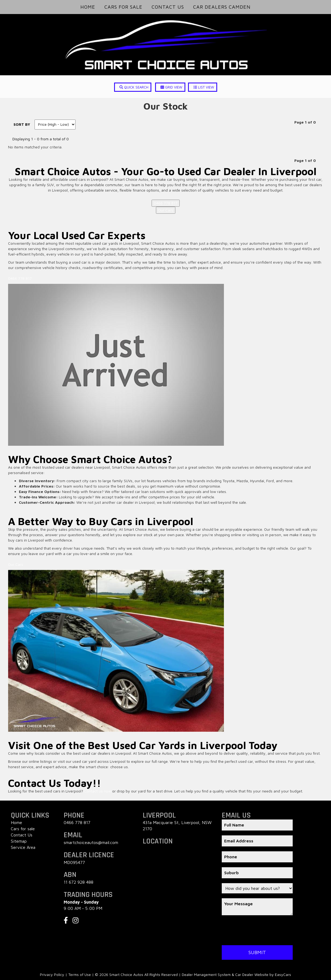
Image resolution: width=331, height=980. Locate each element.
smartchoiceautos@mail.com (91, 842)
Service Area (23, 847)
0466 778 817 (166, 203)
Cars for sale (23, 829)
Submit (257, 952)
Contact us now (98, 791)
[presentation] (263, 931)
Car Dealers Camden (222, 7)
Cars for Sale (123, 7)
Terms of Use (80, 974)
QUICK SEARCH (134, 87)
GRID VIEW (171, 87)
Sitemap (19, 841)
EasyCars (283, 974)
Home (88, 7)
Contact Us (168, 7)
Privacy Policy (53, 974)
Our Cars (166, 210)
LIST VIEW (204, 87)
